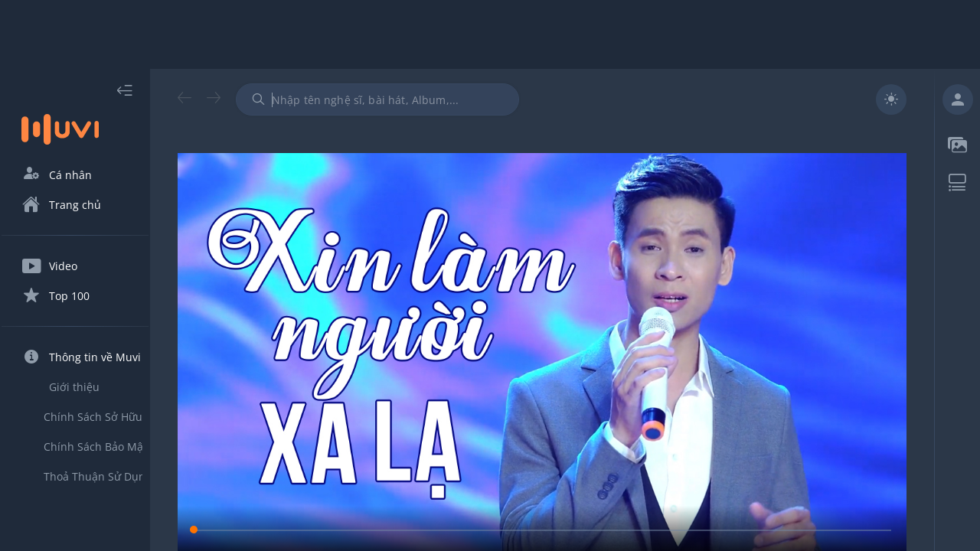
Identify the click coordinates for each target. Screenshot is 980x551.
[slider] (556, 514)
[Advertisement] (490, 34)
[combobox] (405, 99)
